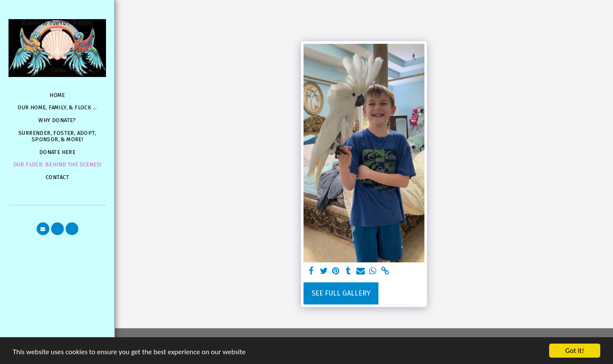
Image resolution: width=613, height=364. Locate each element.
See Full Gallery (341, 293)
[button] (43, 229)
